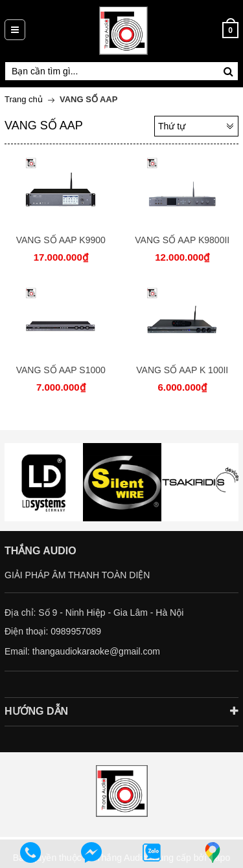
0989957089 (76, 631)
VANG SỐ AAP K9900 (61, 240)
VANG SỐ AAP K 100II (182, 370)
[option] (44, 482)
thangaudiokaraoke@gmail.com (96, 651)
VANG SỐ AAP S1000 (61, 370)
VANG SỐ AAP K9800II (182, 240)
